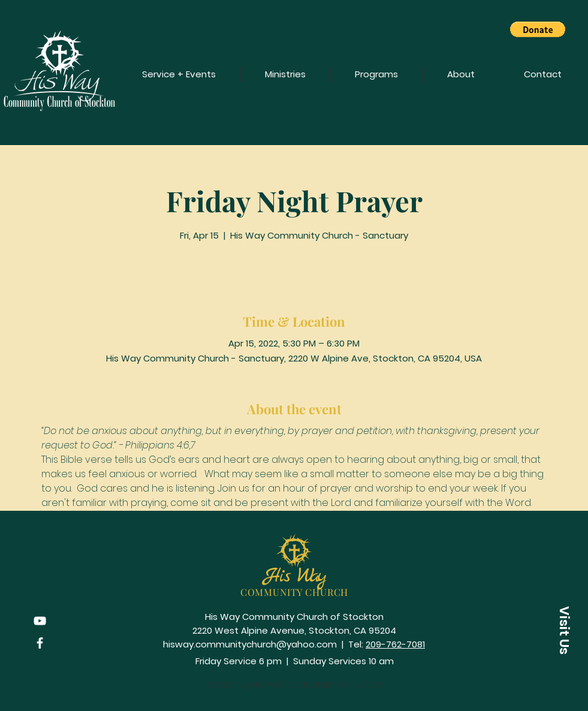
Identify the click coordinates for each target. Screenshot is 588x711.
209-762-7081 (395, 644)
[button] (538, 29)
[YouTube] (40, 621)
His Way (294, 576)
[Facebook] (40, 643)
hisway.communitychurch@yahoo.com (250, 644)
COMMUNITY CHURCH (295, 592)
